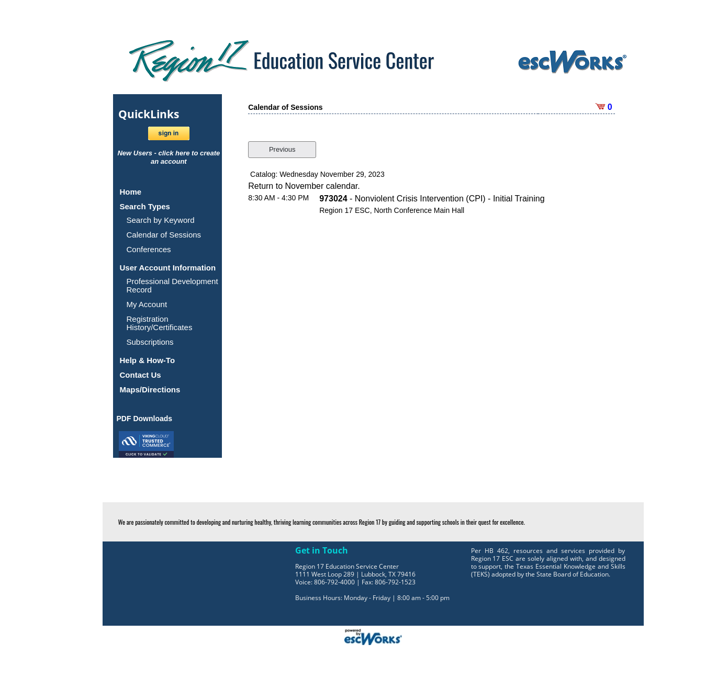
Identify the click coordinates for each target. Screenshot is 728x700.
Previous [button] (282, 149)
